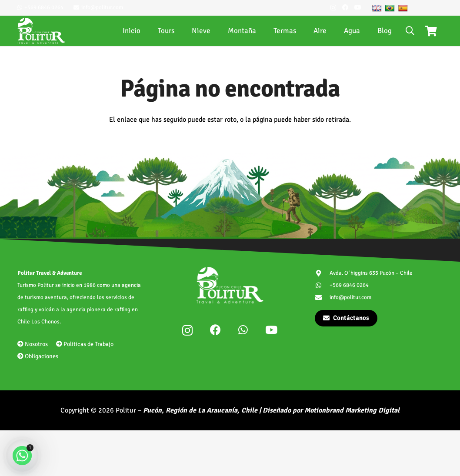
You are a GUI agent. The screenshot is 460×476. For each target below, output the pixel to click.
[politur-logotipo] (41, 31)
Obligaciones (38, 356)
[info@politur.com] (322, 298)
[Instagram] (333, 8)
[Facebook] (345, 7)
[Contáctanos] (346, 318)
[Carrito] (431, 31)
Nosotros (33, 344)
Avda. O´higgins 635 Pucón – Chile (371, 273)
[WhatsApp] (243, 330)
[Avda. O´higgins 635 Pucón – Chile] (322, 273)
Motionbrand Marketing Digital (352, 410)
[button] (410, 31)
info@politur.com (350, 297)
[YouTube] (358, 7)
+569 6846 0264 (349, 285)
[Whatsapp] (22, 456)
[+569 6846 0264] (322, 285)
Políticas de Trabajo (85, 344)
